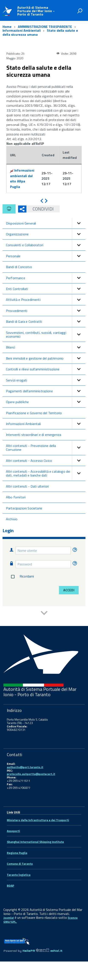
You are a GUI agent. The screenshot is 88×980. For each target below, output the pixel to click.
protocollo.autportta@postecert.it (31, 774)
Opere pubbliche (46, 402)
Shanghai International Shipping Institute (35, 842)
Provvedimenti (46, 311)
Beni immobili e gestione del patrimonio (46, 358)
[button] (79, 223)
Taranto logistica (19, 875)
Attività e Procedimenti (46, 300)
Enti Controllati (46, 289)
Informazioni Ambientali (46, 424)
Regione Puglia (17, 853)
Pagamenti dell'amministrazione (46, 391)
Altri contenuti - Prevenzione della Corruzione (46, 448)
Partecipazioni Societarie (24, 508)
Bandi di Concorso (19, 267)
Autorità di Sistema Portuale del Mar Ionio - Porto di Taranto (36, 11)
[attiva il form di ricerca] (80, 11)
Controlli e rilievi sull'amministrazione (46, 369)
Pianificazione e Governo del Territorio (34, 413)
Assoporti (13, 831)
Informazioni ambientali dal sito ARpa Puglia (22, 179)
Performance (46, 278)
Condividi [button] (40, 209)
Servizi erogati (46, 380)
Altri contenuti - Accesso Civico (46, 461)
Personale (46, 256)
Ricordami (22, 577)
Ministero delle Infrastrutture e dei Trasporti (38, 820)
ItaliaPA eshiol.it (42, 951)
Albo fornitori (16, 497)
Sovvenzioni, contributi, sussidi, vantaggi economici (46, 335)
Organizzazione (46, 234)
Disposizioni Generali (46, 223)
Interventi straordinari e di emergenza (34, 435)
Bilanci (46, 347)
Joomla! (9, 918)
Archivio (12, 519)
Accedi (69, 590)
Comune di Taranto (20, 864)
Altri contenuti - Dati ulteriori (27, 486)
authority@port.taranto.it (25, 767)
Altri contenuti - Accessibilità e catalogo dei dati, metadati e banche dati (46, 473)
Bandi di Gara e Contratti (46, 321)
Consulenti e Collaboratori (46, 245)
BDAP (10, 885)
